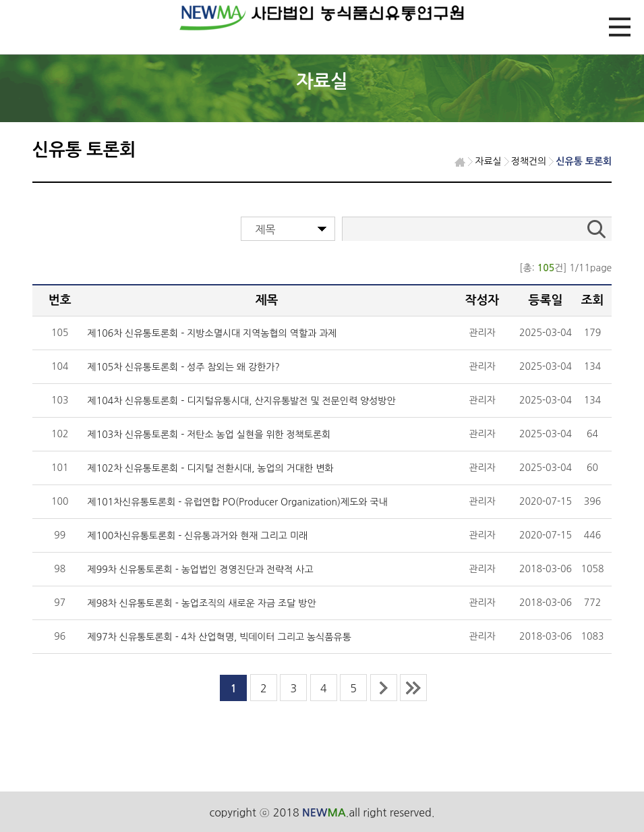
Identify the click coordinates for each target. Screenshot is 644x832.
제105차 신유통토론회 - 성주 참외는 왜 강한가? (184, 367)
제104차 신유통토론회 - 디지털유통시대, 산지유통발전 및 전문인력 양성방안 (242, 401)
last (413, 688)
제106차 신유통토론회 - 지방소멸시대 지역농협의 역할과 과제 (212, 333)
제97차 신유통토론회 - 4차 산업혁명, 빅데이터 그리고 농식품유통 (219, 637)
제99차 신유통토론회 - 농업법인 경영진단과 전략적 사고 (201, 570)
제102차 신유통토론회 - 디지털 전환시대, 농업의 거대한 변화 (211, 468)
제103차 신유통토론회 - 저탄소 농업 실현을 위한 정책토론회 (209, 435)
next (384, 688)
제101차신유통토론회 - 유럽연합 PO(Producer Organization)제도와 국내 (238, 502)
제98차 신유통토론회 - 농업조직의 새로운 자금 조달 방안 (202, 603)
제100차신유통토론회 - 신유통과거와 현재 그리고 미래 (198, 536)
